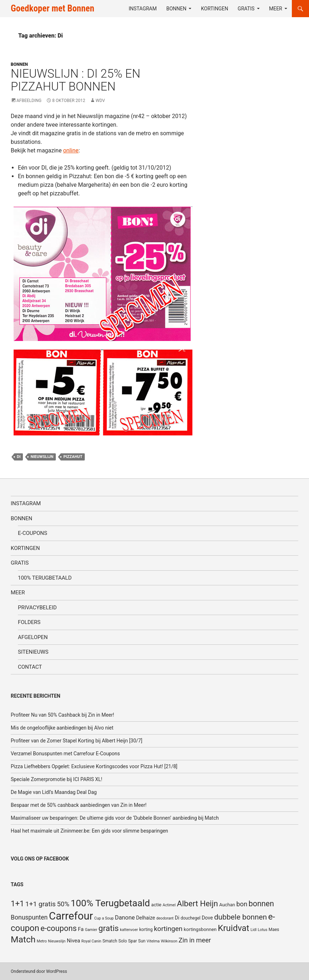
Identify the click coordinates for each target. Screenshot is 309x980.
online (71, 150)
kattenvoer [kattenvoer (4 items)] (129, 930)
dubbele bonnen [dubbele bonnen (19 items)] (241, 917)
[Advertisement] (263, 68)
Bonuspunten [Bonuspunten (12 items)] (29, 917)
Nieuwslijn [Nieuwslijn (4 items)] (57, 941)
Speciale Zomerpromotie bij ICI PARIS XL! (57, 779)
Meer (276, 9)
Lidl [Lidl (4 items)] (253, 930)
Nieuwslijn (42, 457)
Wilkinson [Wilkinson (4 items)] (169, 941)
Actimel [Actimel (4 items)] (169, 905)
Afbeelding (29, 101)
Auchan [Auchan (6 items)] (227, 905)
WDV (100, 101)
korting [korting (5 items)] (146, 930)
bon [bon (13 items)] (242, 904)
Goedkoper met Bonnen (52, 8)
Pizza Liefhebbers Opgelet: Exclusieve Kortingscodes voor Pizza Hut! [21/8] (94, 766)
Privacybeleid (37, 608)
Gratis (246, 9)
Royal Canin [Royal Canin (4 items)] (91, 941)
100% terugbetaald (45, 578)
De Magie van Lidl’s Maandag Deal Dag (54, 792)
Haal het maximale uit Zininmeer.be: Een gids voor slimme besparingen (89, 831)
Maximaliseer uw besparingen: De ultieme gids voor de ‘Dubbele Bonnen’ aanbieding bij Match (115, 818)
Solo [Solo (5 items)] (123, 941)
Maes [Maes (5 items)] (274, 930)
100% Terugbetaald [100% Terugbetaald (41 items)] (110, 903)
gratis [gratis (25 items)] (109, 928)
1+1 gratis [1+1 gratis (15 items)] (41, 904)
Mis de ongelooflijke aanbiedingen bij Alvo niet (62, 728)
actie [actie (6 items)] (156, 905)
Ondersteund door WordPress (39, 971)
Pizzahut (73, 457)
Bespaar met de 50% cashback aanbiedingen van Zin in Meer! (79, 805)
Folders (29, 622)
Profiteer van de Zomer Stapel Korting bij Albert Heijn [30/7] (77, 741)
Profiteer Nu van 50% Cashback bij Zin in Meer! (62, 715)
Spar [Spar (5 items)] (132, 941)
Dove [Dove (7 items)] (207, 918)
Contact (30, 667)
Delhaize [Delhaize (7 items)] (145, 918)
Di (19, 457)
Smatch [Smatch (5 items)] (110, 941)
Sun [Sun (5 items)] (142, 941)
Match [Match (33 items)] (23, 939)
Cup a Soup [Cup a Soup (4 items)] (104, 918)
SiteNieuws (33, 652)
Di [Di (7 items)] (177, 918)
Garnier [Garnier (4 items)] (91, 930)
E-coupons (33, 533)
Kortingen (215, 9)
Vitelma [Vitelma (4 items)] (153, 941)
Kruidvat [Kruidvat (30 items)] (234, 928)
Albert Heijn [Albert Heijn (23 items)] (198, 903)
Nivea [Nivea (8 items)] (73, 941)
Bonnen (176, 9)
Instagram (143, 9)
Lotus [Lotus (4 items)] (263, 930)
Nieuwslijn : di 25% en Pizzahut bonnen (75, 80)
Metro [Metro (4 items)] (42, 941)
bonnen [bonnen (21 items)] (261, 904)
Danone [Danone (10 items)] (125, 918)
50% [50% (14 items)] (63, 904)
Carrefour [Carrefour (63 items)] (71, 916)
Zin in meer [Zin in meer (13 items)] (195, 940)
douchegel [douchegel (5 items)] (191, 918)
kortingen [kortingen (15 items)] (168, 929)
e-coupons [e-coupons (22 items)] (58, 928)
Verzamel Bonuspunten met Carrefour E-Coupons (65, 754)
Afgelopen (33, 637)
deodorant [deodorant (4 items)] (165, 918)
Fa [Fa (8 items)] (81, 929)
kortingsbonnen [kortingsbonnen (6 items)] (200, 929)
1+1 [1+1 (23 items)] (17, 903)
